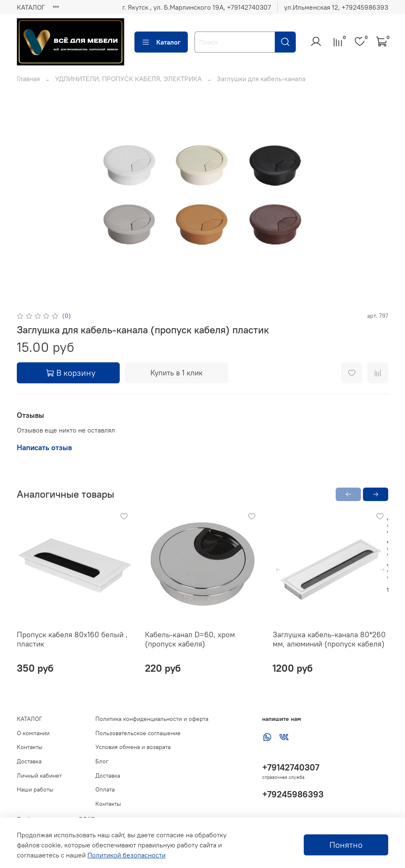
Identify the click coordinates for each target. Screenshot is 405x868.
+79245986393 (293, 794)
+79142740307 (291, 767)
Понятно (346, 845)
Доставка (29, 761)
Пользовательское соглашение (138, 733)
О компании (33, 733)
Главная (28, 79)
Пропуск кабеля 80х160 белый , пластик (72, 639)
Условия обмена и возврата (133, 747)
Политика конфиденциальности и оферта (152, 719)
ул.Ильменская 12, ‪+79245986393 (336, 7)
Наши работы (35, 789)
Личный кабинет (39, 776)
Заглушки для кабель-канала (261, 79)
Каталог (161, 42)
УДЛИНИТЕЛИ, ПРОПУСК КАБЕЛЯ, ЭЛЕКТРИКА (128, 79)
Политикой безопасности (126, 855)
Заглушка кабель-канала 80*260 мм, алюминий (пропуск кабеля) (329, 639)
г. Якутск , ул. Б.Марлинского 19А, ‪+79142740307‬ (197, 7)
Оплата (105, 789)
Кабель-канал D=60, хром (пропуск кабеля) (190, 639)
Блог (102, 761)
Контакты (30, 747)
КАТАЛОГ (31, 7)
